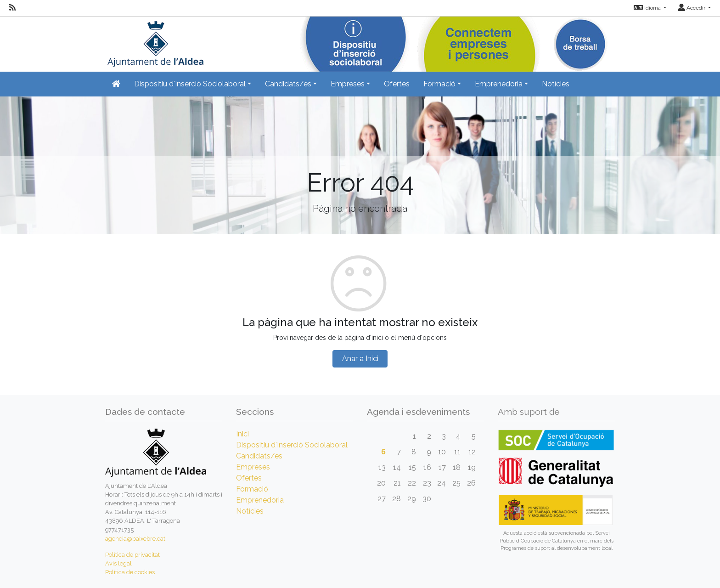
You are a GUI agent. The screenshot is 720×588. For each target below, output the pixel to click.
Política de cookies (130, 572)
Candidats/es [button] (288, 84)
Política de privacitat (132, 555)
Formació (252, 489)
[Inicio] (154, 41)
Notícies (556, 84)
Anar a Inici (360, 359)
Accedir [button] (692, 8)
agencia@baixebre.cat (135, 539)
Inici (242, 434)
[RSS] (12, 8)
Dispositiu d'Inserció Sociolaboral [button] (190, 84)
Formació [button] (439, 84)
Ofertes (397, 84)
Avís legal (118, 563)
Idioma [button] (648, 8)
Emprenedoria (260, 500)
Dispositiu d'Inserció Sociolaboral (292, 445)
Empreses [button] (348, 84)
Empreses (253, 467)
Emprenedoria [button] (499, 84)
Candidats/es (259, 456)
